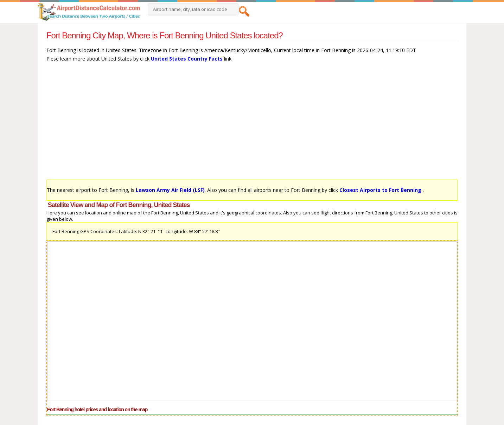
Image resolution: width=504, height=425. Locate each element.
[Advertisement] (252, 124)
